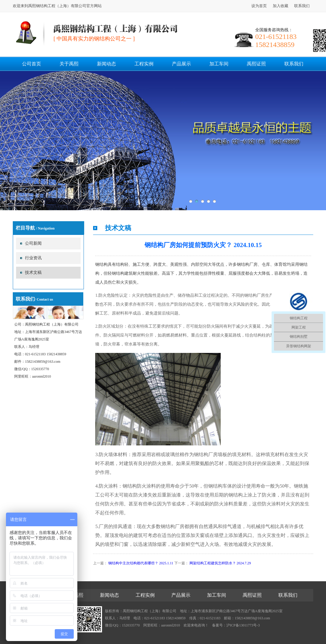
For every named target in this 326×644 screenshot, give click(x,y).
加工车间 (219, 64)
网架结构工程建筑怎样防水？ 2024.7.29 (220, 563)
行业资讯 (33, 258)
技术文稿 (33, 272)
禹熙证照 (256, 64)
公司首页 (32, 64)
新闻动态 (106, 64)
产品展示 (181, 64)
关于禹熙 (69, 64)
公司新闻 (33, 243)
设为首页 (259, 6)
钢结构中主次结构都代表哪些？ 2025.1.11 (141, 563)
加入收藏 (280, 6)
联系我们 (302, 6)
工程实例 (144, 64)
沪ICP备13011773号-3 (243, 625)
